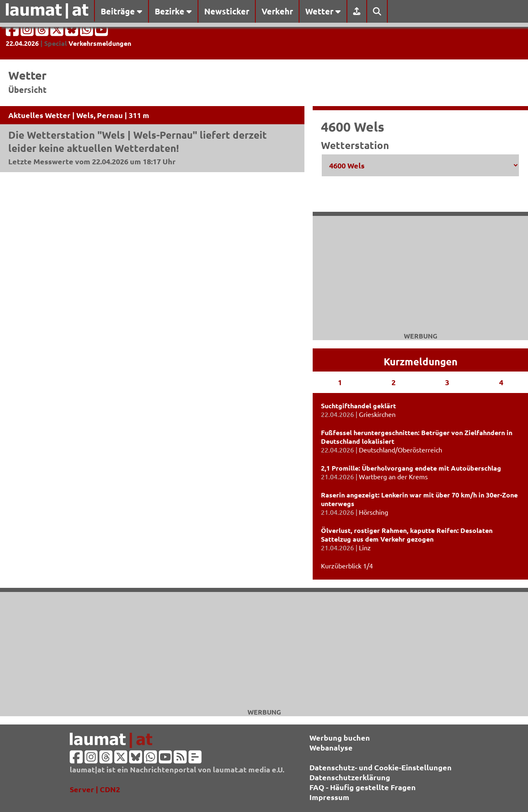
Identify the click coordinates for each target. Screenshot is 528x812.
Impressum (329, 797)
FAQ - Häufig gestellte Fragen (363, 787)
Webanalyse (331, 747)
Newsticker (227, 11)
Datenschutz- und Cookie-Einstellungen (381, 767)
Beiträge (121, 11)
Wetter (323, 11)
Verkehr (277, 11)
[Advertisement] (264, 650)
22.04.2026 (22, 43)
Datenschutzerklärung (350, 777)
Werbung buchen (340, 737)
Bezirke (173, 11)
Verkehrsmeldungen (100, 43)
